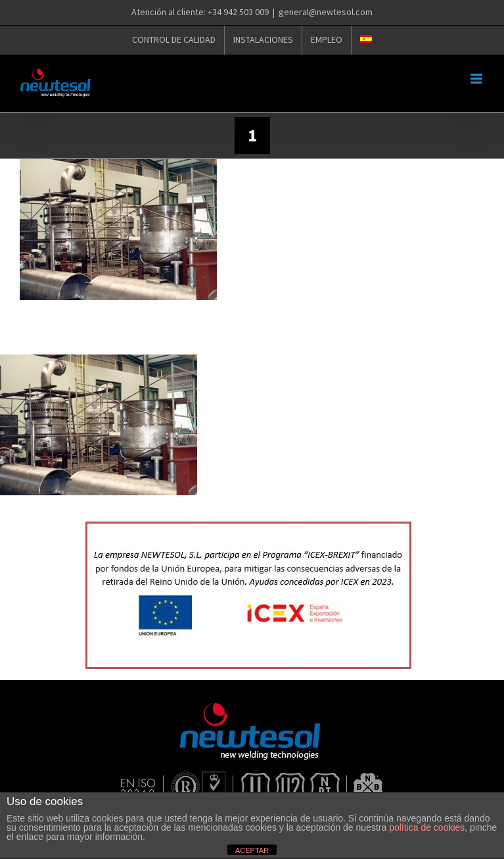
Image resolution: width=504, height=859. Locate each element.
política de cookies (427, 827)
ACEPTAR (252, 850)
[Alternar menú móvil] (477, 79)
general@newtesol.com (326, 12)
